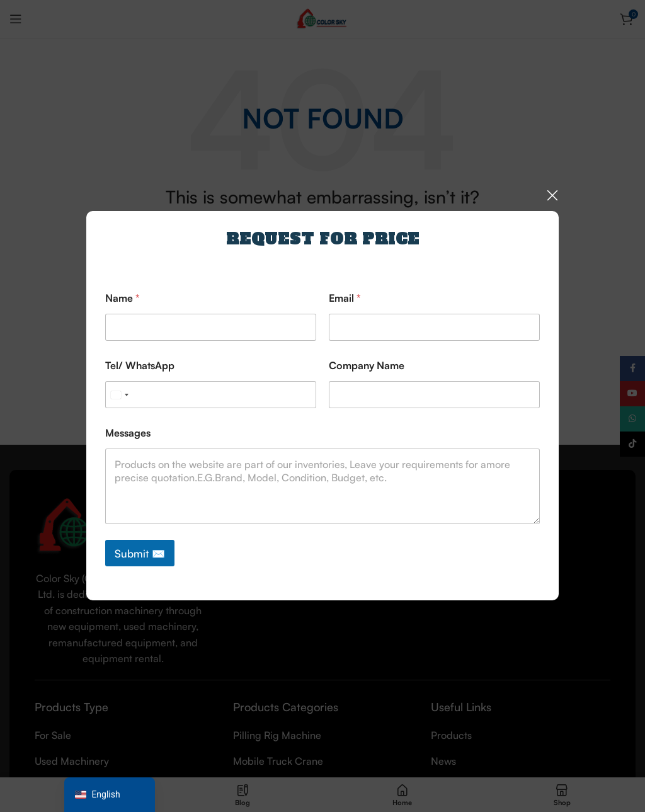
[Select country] (119, 395)
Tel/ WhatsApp (140, 366)
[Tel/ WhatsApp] (211, 395)
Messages (128, 433)
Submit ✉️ (140, 553)
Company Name (367, 366)
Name (123, 298)
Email (345, 298)
